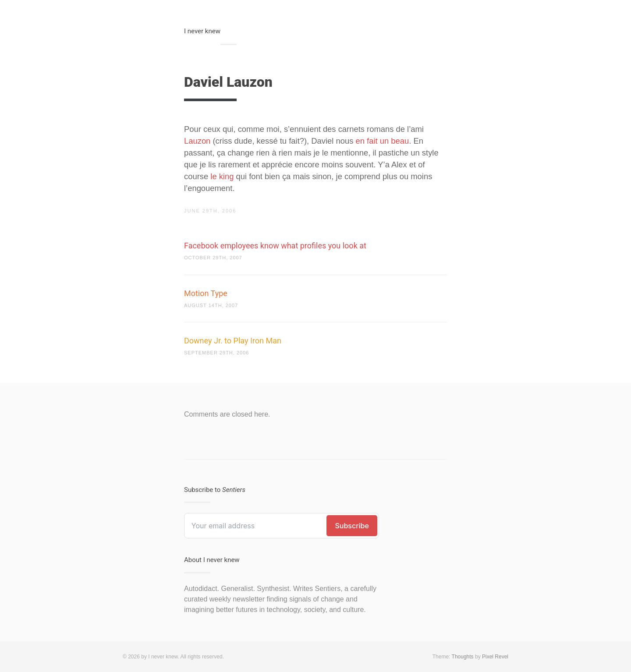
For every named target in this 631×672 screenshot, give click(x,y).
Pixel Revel (495, 657)
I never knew (202, 31)
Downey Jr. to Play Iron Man (233, 341)
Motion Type (206, 293)
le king (222, 176)
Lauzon (197, 141)
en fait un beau (383, 141)
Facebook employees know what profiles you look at (275, 246)
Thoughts (463, 657)
